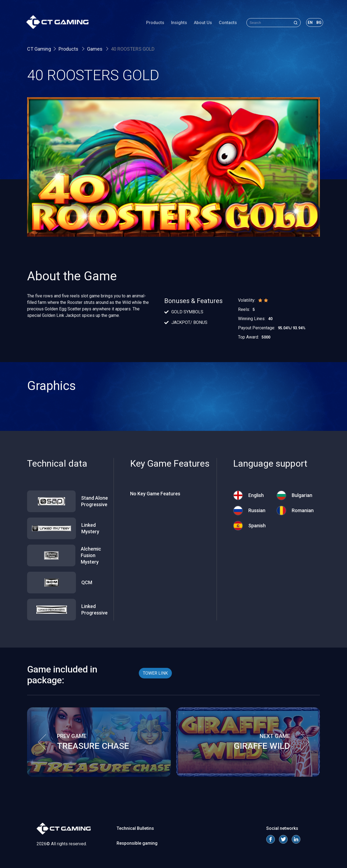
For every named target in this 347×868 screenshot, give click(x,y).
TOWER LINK (155, 673)
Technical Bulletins (135, 828)
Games (95, 49)
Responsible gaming (137, 843)
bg (318, 23)
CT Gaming (39, 49)
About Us (202, 23)
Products (154, 23)
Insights (178, 23)
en (309, 23)
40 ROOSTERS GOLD (133, 49)
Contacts (227, 23)
